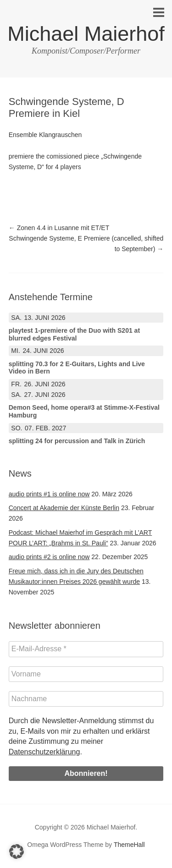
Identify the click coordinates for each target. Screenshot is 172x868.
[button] (17, 852)
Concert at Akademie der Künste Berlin (64, 508)
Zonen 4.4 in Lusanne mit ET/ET (59, 228)
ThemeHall (129, 845)
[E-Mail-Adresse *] (86, 649)
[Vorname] (86, 674)
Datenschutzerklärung (44, 752)
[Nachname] (86, 699)
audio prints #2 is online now (49, 557)
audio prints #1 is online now (49, 494)
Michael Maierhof (86, 34)
